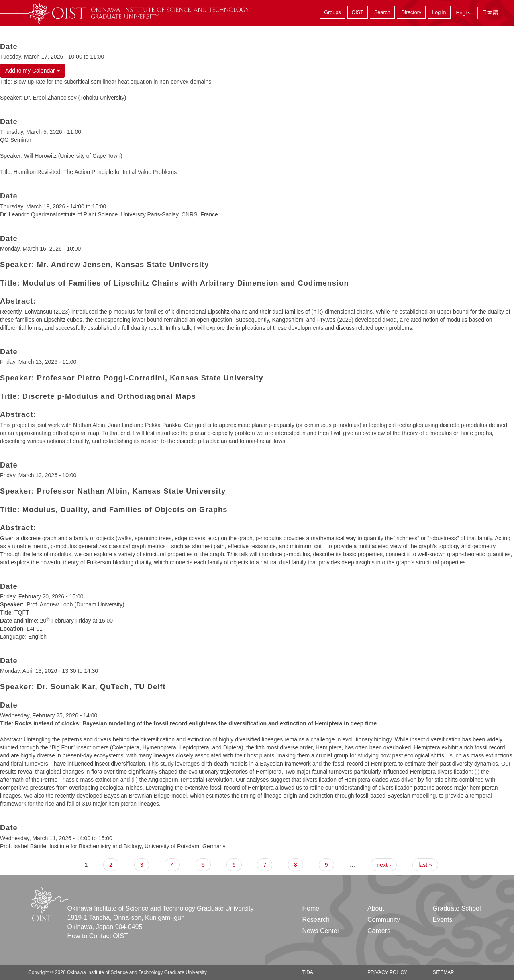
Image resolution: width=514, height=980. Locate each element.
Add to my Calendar (33, 71)
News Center (321, 931)
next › (384, 865)
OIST (358, 12)
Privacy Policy (387, 972)
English (465, 13)
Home (311, 908)
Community (384, 920)
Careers (379, 931)
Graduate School (457, 908)
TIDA (308, 972)
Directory (411, 12)
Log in (439, 12)
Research (316, 920)
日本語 (490, 13)
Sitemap (443, 972)
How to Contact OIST (98, 936)
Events (442, 920)
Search (382, 12)
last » (425, 865)
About (376, 908)
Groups (332, 12)
